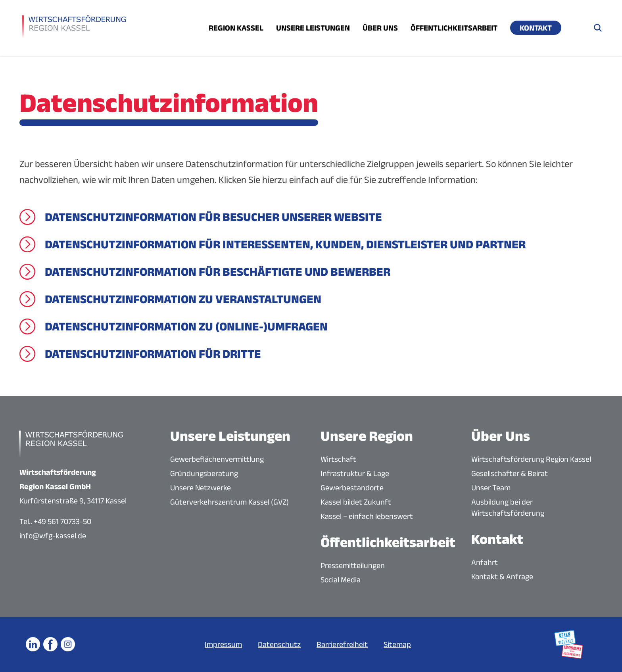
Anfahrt (485, 562)
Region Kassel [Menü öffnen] (236, 28)
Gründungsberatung (204, 473)
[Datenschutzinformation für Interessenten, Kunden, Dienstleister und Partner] (273, 244)
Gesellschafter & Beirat (510, 473)
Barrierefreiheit (342, 644)
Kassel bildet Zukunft (356, 502)
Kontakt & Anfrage (502, 576)
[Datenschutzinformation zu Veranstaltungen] (170, 299)
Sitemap (397, 644)
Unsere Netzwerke (201, 488)
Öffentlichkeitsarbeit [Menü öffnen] (454, 28)
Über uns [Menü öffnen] (380, 28)
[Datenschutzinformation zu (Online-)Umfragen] (174, 326)
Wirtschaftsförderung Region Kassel (531, 459)
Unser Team (491, 488)
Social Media (341, 580)
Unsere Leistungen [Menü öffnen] (313, 28)
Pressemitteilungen (353, 565)
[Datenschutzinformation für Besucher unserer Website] (201, 217)
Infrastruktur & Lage (355, 473)
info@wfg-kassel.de (53, 536)
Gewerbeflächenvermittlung (217, 459)
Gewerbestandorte (352, 488)
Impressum (223, 644)
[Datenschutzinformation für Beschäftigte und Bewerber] (205, 272)
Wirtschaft (338, 459)
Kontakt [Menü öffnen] (536, 28)
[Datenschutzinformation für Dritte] (140, 354)
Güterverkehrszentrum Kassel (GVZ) (229, 502)
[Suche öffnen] (598, 28)
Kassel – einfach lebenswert (367, 516)
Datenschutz (279, 644)
